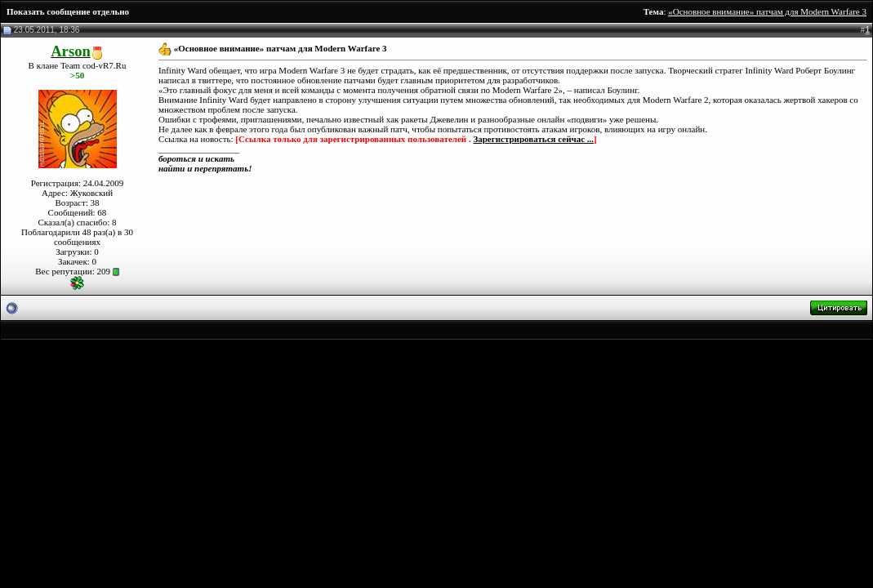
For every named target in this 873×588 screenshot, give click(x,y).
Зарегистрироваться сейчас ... (533, 139)
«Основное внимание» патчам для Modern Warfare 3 (767, 11)
